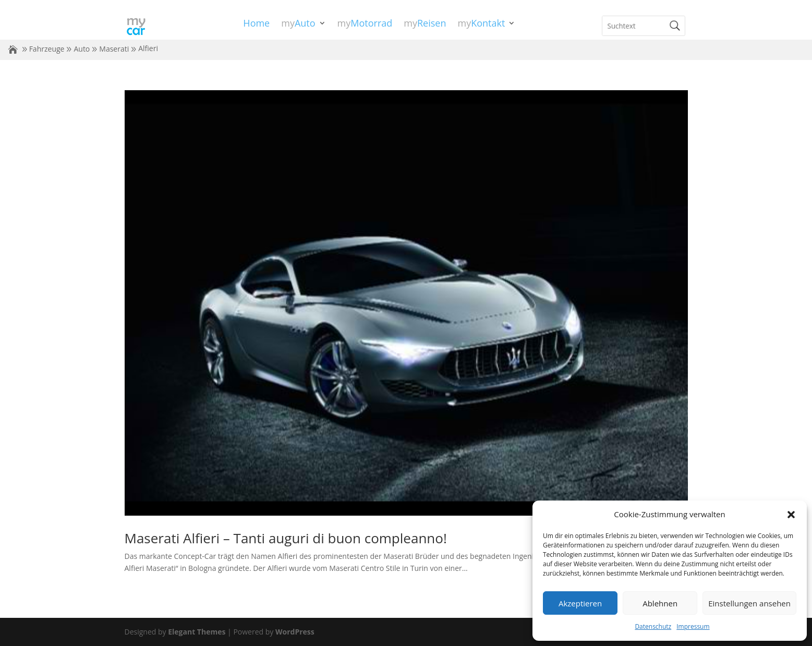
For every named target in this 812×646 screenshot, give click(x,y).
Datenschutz (653, 626)
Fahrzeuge (47, 49)
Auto (82, 49)
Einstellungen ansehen (749, 603)
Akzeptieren (580, 603)
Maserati (114, 49)
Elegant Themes (197, 632)
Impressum (693, 626)
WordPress (295, 632)
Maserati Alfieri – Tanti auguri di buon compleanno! (286, 538)
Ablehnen (660, 603)
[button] (791, 515)
